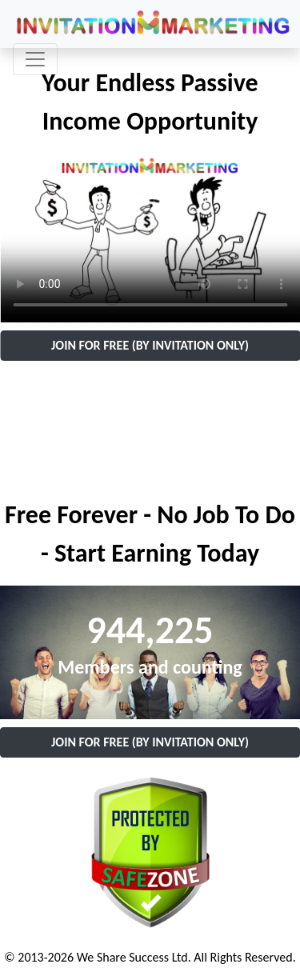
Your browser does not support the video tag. (150, 238)
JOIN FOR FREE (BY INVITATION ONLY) (150, 345)
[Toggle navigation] (35, 59)
